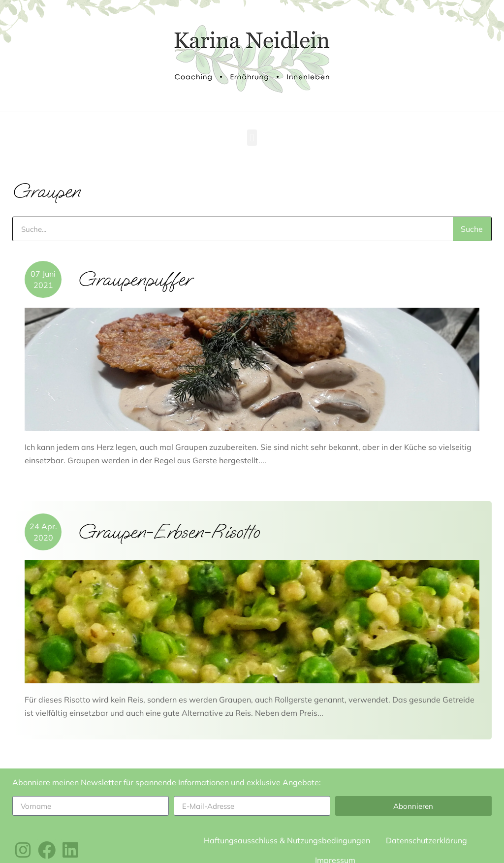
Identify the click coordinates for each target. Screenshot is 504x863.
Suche (472, 229)
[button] (252, 138)
